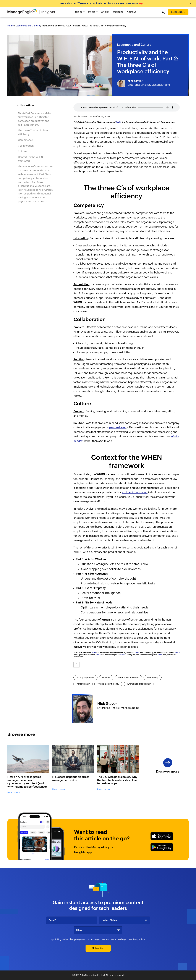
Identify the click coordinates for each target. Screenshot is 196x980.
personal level (118, 427)
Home (11, 26)
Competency (25, 140)
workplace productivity (139, 684)
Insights (48, 12)
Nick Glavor (135, 81)
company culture (86, 678)
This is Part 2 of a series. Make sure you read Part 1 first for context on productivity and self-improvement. (34, 119)
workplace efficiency (109, 684)
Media (92, 12)
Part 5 (122, 655)
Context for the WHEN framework (30, 159)
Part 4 (98, 655)
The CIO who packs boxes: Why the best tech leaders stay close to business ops (117, 780)
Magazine (118, 12)
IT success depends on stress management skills (71, 779)
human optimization (129, 678)
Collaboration (26, 146)
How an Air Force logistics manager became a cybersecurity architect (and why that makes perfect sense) (27, 782)
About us (132, 12)
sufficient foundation (135, 492)
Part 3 (177, 653)
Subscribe (178, 12)
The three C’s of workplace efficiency (33, 132)
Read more (14, 793)
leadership (153, 678)
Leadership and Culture (28, 26)
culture (107, 678)
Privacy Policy (138, 939)
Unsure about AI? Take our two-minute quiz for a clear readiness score (98, 3)
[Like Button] (76, 665)
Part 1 (118, 122)
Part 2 (137, 653)
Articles (105, 12)
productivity (84, 684)
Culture (22, 151)
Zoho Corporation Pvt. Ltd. (93, 975)
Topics (78, 12)
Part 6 (160, 655)
